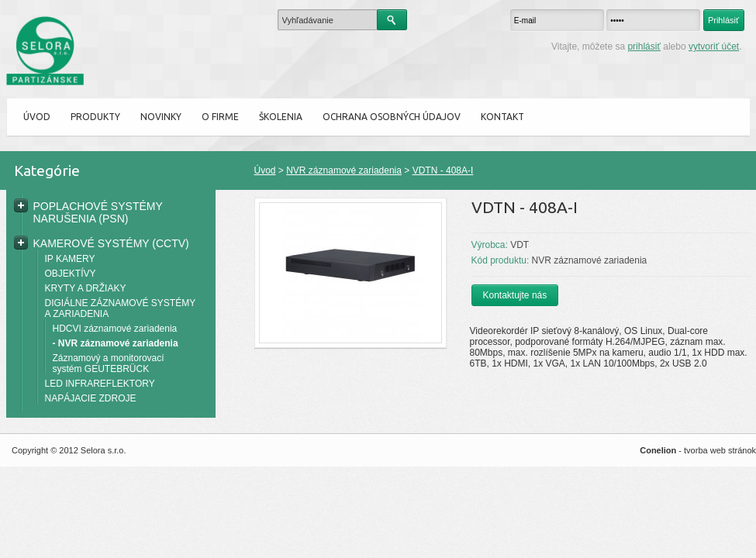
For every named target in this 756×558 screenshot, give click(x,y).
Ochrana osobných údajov (392, 117)
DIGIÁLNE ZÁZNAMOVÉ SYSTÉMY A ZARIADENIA (120, 308)
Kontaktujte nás (515, 295)
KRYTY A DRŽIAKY (86, 288)
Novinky (161, 117)
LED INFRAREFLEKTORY (100, 384)
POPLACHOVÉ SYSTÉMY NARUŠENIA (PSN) (98, 212)
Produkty (95, 117)
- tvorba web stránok (698, 450)
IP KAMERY (70, 259)
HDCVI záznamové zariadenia (115, 329)
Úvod (37, 117)
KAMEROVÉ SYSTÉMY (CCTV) (111, 243)
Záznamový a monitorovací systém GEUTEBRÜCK (109, 363)
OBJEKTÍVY (71, 274)
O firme (220, 117)
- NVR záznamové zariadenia (116, 343)
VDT (520, 245)
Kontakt (502, 117)
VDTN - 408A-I (443, 170)
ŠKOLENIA (281, 117)
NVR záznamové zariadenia (344, 170)
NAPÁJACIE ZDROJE (91, 398)
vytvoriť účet (714, 46)
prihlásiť (644, 46)
